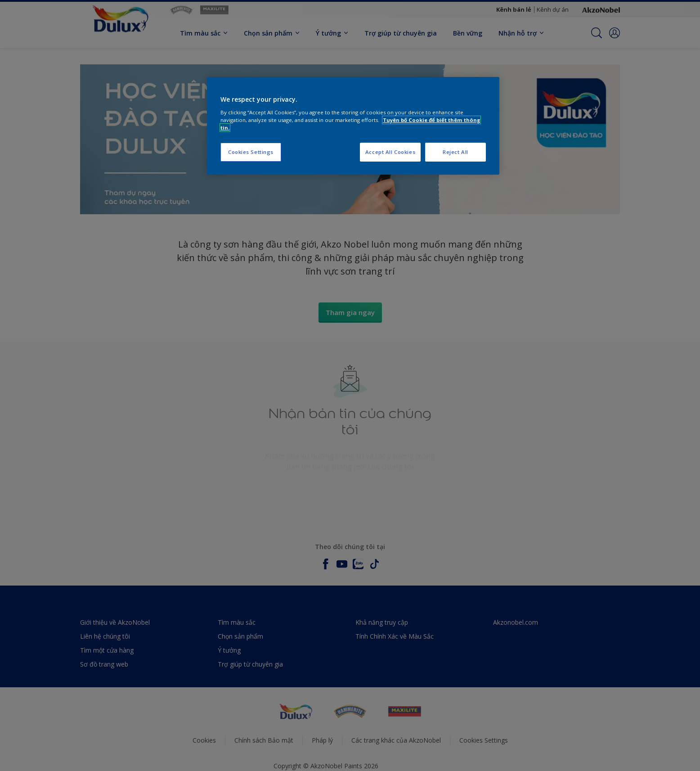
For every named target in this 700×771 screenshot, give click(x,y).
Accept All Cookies (390, 152)
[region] (353, 126)
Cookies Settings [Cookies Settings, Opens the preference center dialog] (251, 152)
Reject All (455, 152)
